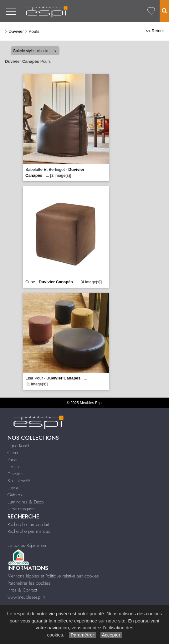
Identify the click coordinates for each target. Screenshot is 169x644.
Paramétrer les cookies (29, 583)
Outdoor (15, 495)
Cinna (13, 453)
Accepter (111, 635)
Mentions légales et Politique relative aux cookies (53, 576)
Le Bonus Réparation (27, 545)
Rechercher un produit (28, 524)
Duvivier (16, 31)
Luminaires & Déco (26, 502)
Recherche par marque (29, 531)
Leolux (13, 467)
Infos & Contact (22, 590)
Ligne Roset (18, 446)
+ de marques (21, 509)
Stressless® (19, 481)
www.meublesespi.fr (26, 597)
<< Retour (155, 31)
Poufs (34, 31)
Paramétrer (82, 635)
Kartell (13, 460)
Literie (13, 488)
